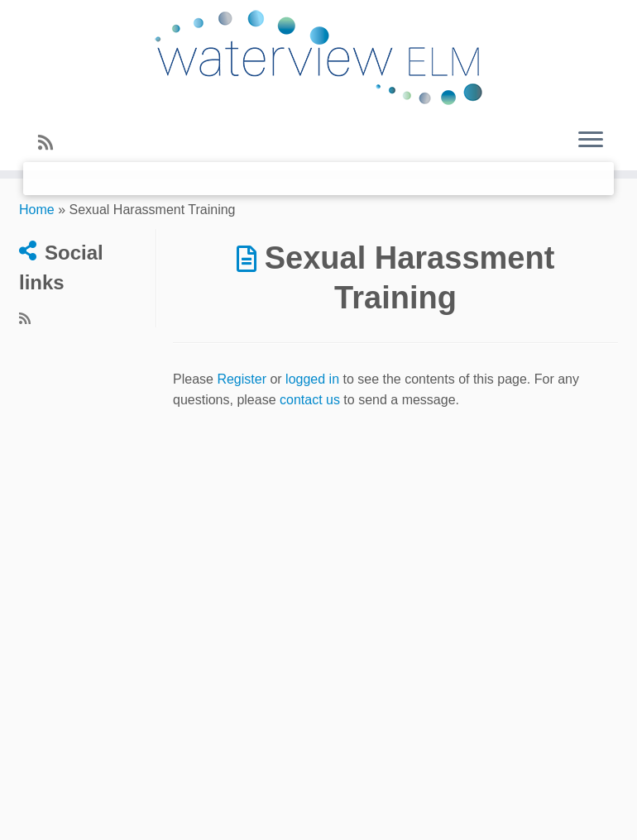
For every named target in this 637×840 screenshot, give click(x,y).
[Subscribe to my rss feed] (51, 143)
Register (242, 379)
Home (37, 210)
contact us (310, 400)
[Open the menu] (591, 141)
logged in (312, 379)
